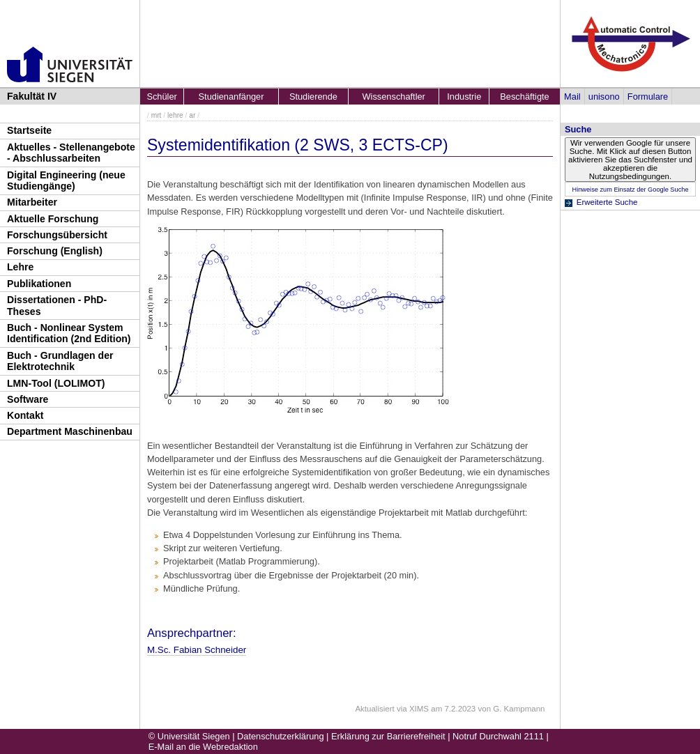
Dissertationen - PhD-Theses (57, 306)
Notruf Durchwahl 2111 (498, 736)
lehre (175, 115)
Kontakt (25, 415)
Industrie (464, 97)
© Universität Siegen (189, 736)
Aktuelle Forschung (53, 219)
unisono (604, 97)
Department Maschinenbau (70, 431)
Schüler (161, 97)
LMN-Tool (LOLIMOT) (56, 383)
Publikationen (39, 284)
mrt (157, 115)
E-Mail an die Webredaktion (203, 747)
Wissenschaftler (394, 97)
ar (192, 115)
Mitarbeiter (32, 202)
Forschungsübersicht (57, 235)
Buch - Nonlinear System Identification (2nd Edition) (69, 333)
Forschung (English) (55, 251)
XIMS (419, 709)
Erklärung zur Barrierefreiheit (388, 736)
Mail (572, 97)
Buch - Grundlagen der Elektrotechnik (60, 361)
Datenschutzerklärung (280, 736)
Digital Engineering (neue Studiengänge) (66, 181)
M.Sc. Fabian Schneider (197, 650)
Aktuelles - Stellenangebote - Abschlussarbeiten (71, 153)
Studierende (313, 97)
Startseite (29, 130)
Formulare (648, 97)
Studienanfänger (231, 97)
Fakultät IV (32, 96)
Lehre (20, 267)
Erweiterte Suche (607, 202)
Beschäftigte (524, 97)
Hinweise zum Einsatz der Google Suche (630, 190)
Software (28, 399)
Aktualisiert (374, 709)
